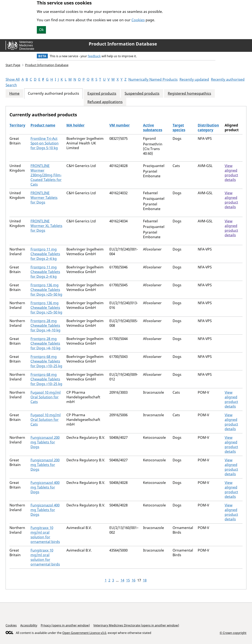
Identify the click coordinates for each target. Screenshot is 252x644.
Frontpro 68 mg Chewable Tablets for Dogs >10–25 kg (46, 361)
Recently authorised (228, 79)
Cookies (138, 20)
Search (11, 85)
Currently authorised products (53, 93)
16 (134, 580)
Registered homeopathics (189, 93)
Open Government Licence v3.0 (84, 633)
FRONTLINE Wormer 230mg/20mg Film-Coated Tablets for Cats (46, 175)
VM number (120, 125)
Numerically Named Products (153, 79)
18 (145, 580)
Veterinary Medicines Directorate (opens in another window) (136, 625)
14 (122, 580)
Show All (13, 79)
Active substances (153, 128)
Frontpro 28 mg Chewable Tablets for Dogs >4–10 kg (45, 325)
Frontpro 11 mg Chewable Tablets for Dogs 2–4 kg (45, 254)
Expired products (102, 93)
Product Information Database (123, 44)
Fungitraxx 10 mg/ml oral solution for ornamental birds (45, 535)
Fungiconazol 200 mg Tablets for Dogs (45, 442)
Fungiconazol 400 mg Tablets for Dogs (45, 487)
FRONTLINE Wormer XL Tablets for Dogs (46, 226)
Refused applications (105, 102)
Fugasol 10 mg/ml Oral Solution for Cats (46, 397)
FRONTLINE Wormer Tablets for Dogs (44, 198)
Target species (179, 128)
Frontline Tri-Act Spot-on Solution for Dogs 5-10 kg (45, 143)
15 (128, 580)
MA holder (76, 125)
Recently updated (194, 79)
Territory (17, 125)
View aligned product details (231, 173)
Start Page (13, 65)
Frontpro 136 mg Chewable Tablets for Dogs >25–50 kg (46, 290)
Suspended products (142, 93)
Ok (41, 30)
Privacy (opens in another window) (65, 625)
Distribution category (208, 128)
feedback (94, 56)
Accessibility (29, 625)
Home (14, 93)
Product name (43, 125)
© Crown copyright (233, 633)
